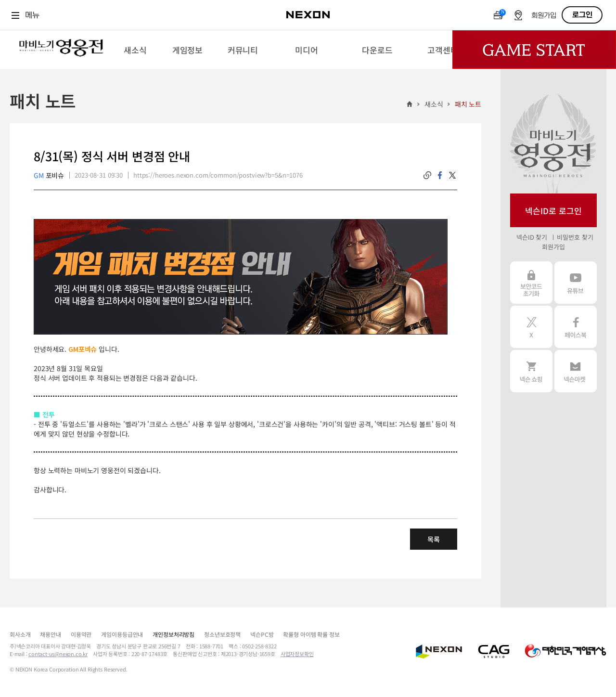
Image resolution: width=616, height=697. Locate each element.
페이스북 (576, 327)
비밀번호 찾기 (575, 237)
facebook (440, 175)
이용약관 (81, 634)
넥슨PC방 (262, 634)
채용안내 (50, 634)
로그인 (582, 15)
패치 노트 (468, 104)
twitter (452, 175)
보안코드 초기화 (531, 283)
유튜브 (576, 283)
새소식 (434, 104)
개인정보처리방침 (173, 634)
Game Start (534, 50)
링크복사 (427, 175)
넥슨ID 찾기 (532, 237)
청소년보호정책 (222, 634)
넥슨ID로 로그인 (553, 211)
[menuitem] (135, 50)
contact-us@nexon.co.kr (58, 654)
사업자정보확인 (297, 654)
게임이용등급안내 (122, 634)
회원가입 (544, 16)
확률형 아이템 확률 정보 (311, 634)
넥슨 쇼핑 (531, 371)
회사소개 (20, 634)
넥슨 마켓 (576, 371)
